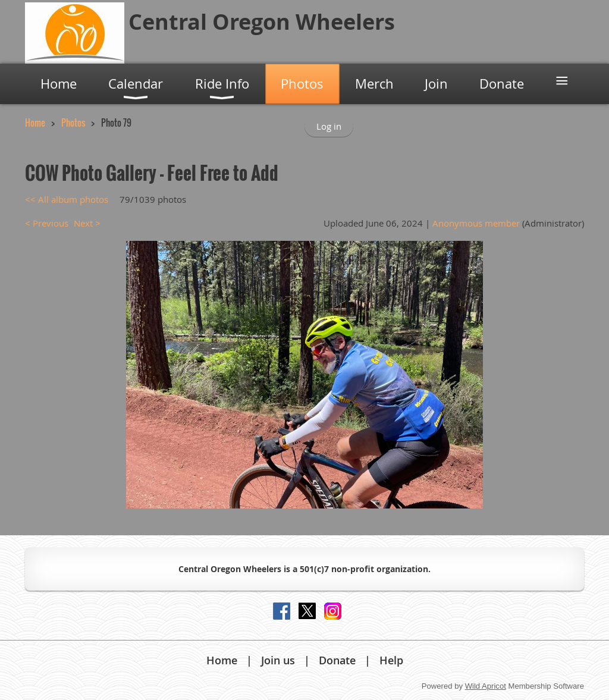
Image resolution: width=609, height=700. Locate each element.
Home (35, 123)
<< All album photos (67, 199)
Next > (87, 223)
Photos (73, 123)
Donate (337, 660)
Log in (329, 126)
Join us (278, 660)
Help (391, 660)
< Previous (47, 223)
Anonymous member (476, 223)
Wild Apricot (486, 686)
